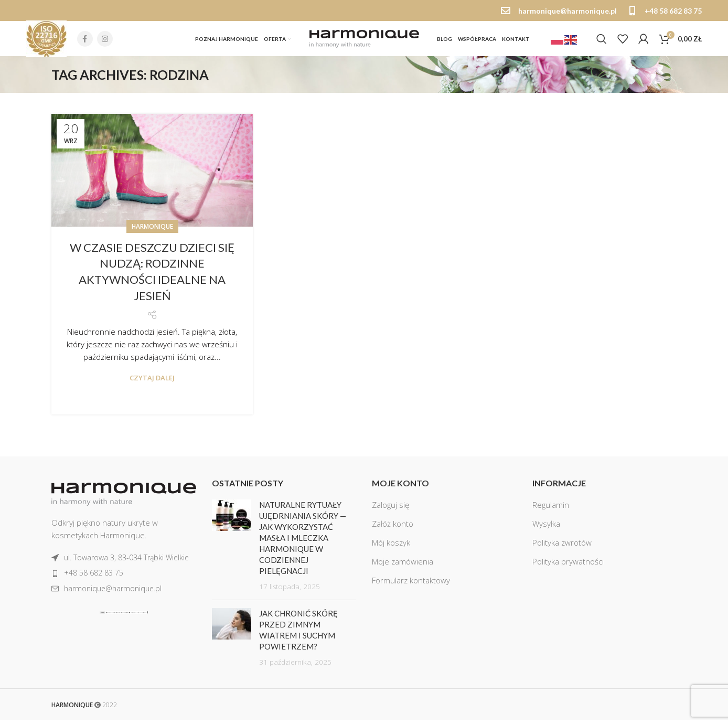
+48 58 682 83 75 (673, 11)
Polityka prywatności (568, 566)
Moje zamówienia (403, 566)
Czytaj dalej (152, 382)
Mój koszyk (391, 547)
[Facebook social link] (85, 41)
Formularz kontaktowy (411, 585)
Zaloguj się (390, 509)
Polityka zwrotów (562, 547)
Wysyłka (546, 528)
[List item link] (124, 562)
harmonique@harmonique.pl (568, 11)
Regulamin (551, 509)
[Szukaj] (602, 41)
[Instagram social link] (105, 41)
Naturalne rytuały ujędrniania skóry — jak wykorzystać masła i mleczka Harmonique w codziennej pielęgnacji (303, 542)
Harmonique (152, 231)
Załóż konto (393, 528)
